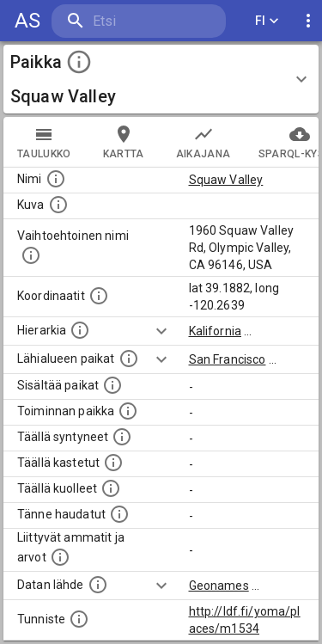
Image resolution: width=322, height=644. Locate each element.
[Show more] (161, 331)
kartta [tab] (124, 142)
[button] (161, 79)
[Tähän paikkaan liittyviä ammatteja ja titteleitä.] (60, 557)
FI (267, 21)
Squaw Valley (226, 180)
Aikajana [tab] (204, 142)
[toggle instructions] (79, 62)
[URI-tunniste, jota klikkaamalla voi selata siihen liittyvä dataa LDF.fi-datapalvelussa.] (79, 619)
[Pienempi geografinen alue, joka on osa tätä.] (112, 385)
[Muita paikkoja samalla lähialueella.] (129, 359)
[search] (139, 21)
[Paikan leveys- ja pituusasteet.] (99, 296)
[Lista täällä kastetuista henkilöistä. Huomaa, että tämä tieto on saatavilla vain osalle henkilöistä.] (113, 463)
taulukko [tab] (44, 142)
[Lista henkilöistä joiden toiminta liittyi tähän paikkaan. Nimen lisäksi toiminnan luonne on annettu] (128, 411)
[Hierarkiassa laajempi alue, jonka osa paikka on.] (80, 330)
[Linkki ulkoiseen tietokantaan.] (98, 585)
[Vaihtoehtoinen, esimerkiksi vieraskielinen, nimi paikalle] (31, 255)
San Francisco (228, 359)
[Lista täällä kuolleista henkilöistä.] (111, 488)
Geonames (219, 586)
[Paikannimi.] (56, 179)
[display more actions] (308, 21)
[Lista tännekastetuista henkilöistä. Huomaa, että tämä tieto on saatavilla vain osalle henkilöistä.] (119, 514)
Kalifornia (216, 331)
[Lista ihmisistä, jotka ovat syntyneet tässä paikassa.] (122, 437)
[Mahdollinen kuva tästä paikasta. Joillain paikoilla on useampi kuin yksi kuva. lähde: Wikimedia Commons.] (58, 205)
